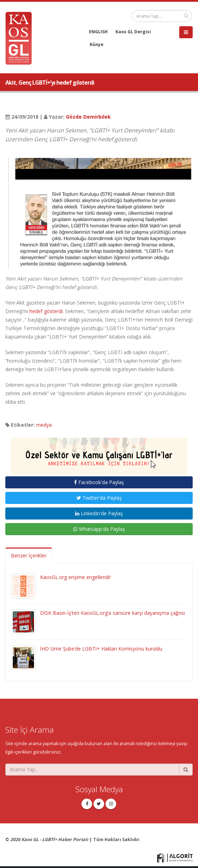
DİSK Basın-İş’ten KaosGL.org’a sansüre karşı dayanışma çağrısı (112, 613)
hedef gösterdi (46, 311)
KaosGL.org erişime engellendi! (75, 577)
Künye (97, 44)
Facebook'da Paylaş (99, 482)
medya (44, 425)
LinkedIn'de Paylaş (99, 513)
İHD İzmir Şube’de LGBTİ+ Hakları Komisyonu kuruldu (101, 649)
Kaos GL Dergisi (133, 32)
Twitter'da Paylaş (99, 498)
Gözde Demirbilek (88, 117)
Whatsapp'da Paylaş (99, 529)
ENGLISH (98, 32)
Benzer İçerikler (29, 555)
